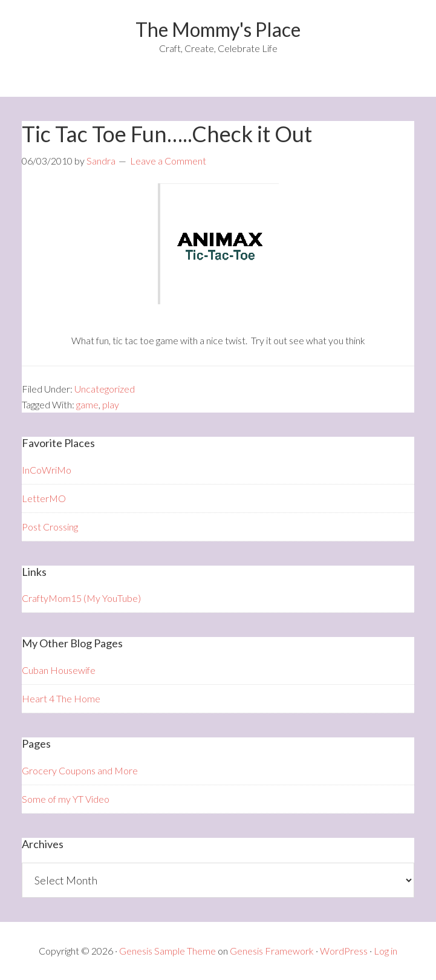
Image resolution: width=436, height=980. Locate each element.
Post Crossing (50, 527)
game (87, 404)
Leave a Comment (168, 161)
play (111, 404)
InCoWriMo (47, 470)
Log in (386, 951)
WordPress (344, 951)
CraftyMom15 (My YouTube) (81, 598)
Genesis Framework (272, 951)
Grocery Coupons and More (80, 770)
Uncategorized (105, 389)
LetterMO (44, 498)
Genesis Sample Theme (168, 951)
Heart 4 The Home (61, 698)
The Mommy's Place (218, 29)
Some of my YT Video (66, 799)
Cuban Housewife (59, 670)
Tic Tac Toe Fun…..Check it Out (167, 134)
